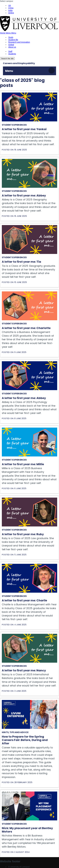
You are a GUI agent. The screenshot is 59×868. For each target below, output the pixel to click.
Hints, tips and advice (15, 732)
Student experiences (14, 125)
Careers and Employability (19, 63)
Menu (9, 71)
